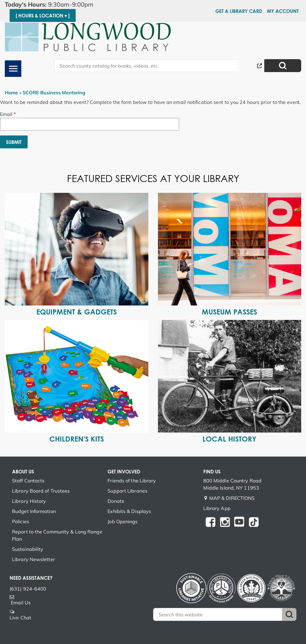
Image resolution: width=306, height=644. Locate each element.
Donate (116, 501)
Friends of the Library (132, 481)
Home (11, 93)
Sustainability (28, 549)
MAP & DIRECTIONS (232, 498)
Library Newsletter (33, 559)
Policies (21, 521)
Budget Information (34, 511)
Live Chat (20, 618)
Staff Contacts (28, 481)
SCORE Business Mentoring (54, 93)
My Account (283, 11)
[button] (71, 5)
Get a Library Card (239, 11)
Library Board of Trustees (41, 491)
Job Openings (123, 521)
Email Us (21, 603)
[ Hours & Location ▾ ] (43, 16)
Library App (217, 508)
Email (6, 114)
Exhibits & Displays (129, 511)
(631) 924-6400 (28, 589)
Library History (29, 501)
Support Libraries (127, 491)
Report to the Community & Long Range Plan (57, 535)
